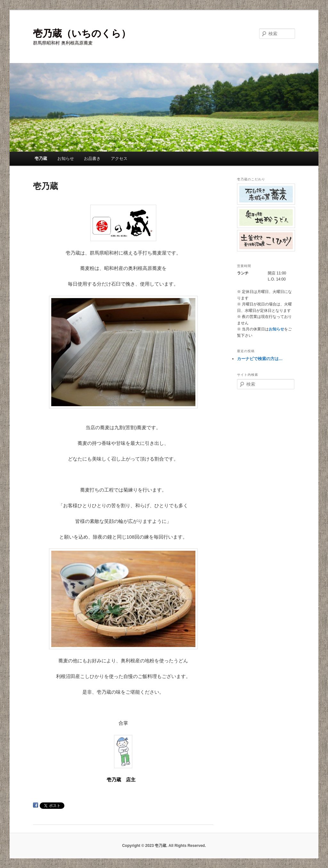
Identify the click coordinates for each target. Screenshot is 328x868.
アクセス (119, 158)
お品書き (92, 158)
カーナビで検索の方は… (260, 359)
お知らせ (66, 158)
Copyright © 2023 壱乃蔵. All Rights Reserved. (164, 846)
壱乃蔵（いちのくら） (82, 33)
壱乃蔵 (41, 158)
